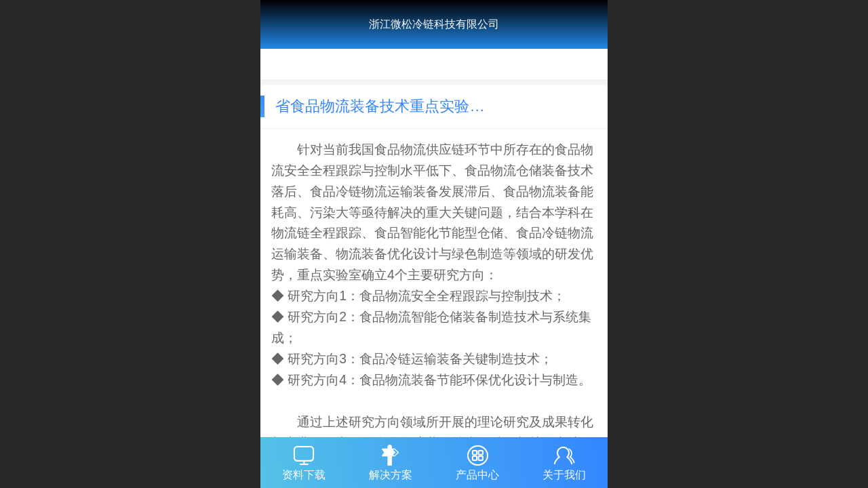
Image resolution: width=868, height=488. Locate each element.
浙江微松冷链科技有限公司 (434, 24)
